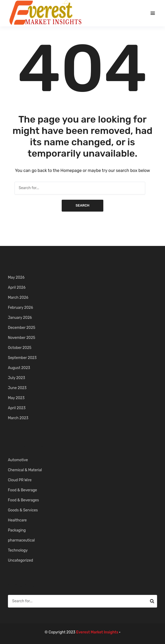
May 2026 (16, 277)
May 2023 (16, 398)
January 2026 (20, 318)
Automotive (18, 460)
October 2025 (20, 348)
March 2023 (18, 418)
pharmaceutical (21, 540)
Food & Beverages (23, 500)
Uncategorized (20, 560)
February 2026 (21, 308)
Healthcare (17, 520)
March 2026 (18, 298)
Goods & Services (23, 510)
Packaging (17, 530)
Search (83, 205)
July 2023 (16, 378)
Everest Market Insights (97, 632)
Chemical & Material (25, 470)
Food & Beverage (22, 490)
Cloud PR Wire (20, 480)
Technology (18, 550)
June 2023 (17, 388)
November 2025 (22, 338)
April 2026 (17, 288)
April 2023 (17, 408)
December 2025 (22, 328)
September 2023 (22, 358)
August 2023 (19, 368)
